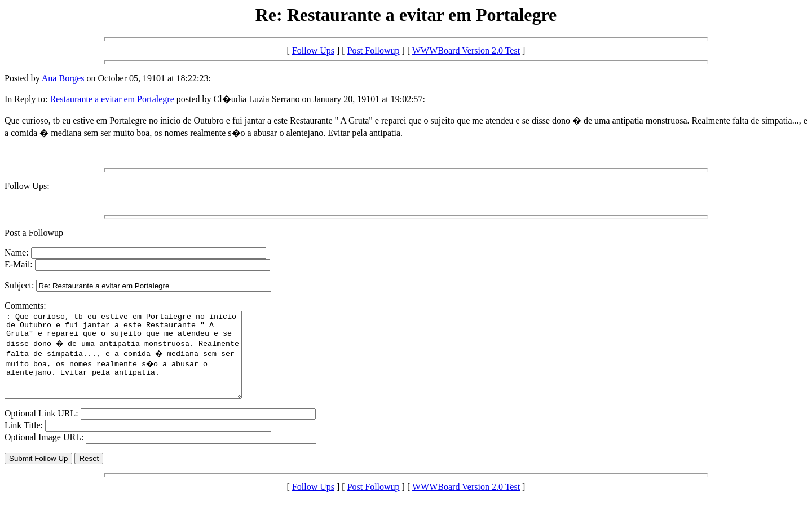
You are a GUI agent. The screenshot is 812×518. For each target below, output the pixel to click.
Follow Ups (313, 51)
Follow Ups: (27, 186)
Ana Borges (63, 78)
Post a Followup (34, 233)
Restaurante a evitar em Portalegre (112, 99)
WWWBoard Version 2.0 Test (466, 51)
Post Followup (374, 51)
